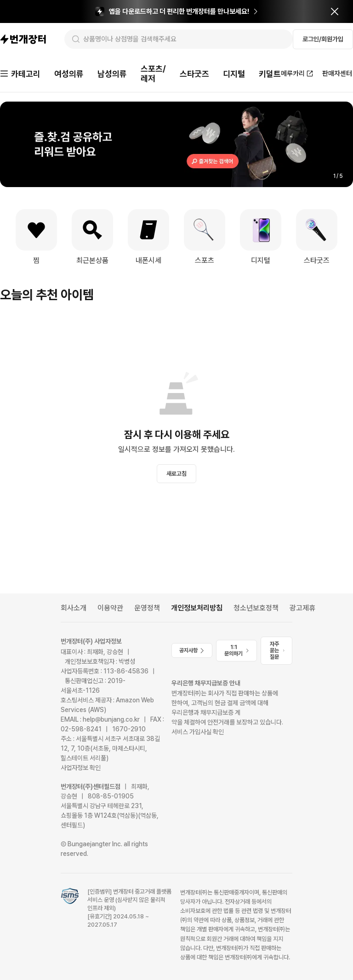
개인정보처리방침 (197, 608)
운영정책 (147, 608)
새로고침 (176, 474)
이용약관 (110, 608)
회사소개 (74, 608)
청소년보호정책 (256, 608)
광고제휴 (302, 608)
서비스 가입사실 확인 (198, 732)
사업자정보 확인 (81, 768)
